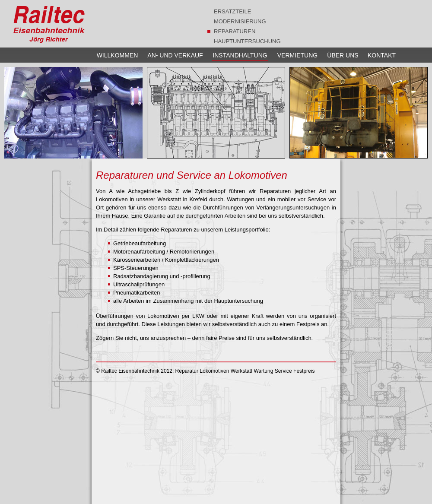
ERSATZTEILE (232, 11)
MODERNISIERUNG (240, 21)
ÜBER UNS (343, 55)
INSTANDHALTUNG (240, 55)
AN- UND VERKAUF (175, 55)
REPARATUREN (235, 31)
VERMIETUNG (297, 55)
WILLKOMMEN (118, 55)
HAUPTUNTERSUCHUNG (247, 41)
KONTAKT (382, 55)
